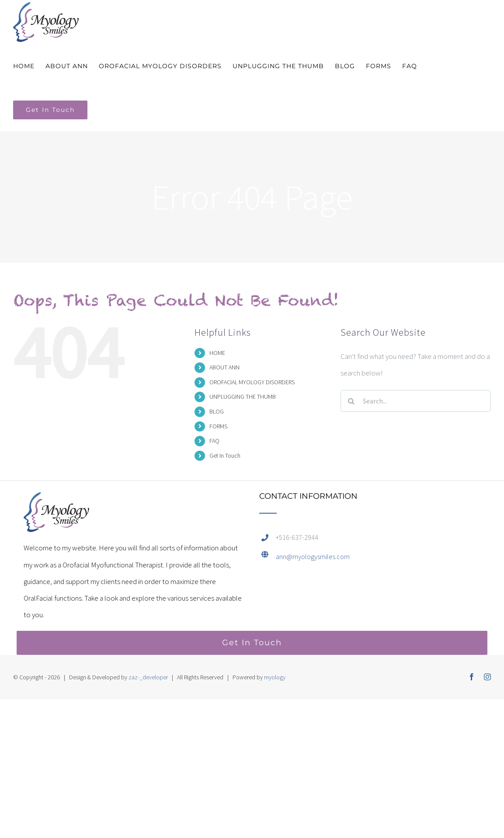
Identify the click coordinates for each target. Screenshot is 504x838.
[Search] (351, 401)
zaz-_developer (148, 677)
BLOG (217, 411)
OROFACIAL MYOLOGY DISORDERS (252, 382)
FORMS (218, 426)
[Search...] (416, 401)
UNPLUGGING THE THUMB (243, 396)
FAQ (214, 441)
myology (275, 677)
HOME (217, 353)
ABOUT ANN (224, 367)
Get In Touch (225, 456)
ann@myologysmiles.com (313, 556)
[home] (56, 501)
